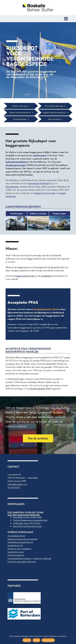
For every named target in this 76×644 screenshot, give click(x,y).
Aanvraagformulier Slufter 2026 (27, 517)
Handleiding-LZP (15, 546)
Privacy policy (48, 640)
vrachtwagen (39, 155)
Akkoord (27, 640)
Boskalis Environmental (45, 193)
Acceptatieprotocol (16, 536)
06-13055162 (14, 487)
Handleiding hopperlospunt (20, 542)
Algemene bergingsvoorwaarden (23, 539)
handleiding (47, 276)
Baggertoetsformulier (25, 276)
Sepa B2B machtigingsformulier (27, 526)
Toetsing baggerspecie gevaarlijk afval (30, 520)
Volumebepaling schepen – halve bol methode (29, 558)
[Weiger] (73, 639)
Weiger (36, 640)
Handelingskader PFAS (46, 309)
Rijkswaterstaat (12, 187)
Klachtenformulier (16, 552)
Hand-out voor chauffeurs (19, 549)
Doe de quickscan (38, 438)
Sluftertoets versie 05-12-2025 (27, 523)
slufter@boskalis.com (17, 484)
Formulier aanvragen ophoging (22, 562)
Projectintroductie (16, 555)
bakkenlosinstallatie (16, 162)
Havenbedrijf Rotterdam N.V (41, 183)
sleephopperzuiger (16, 165)
